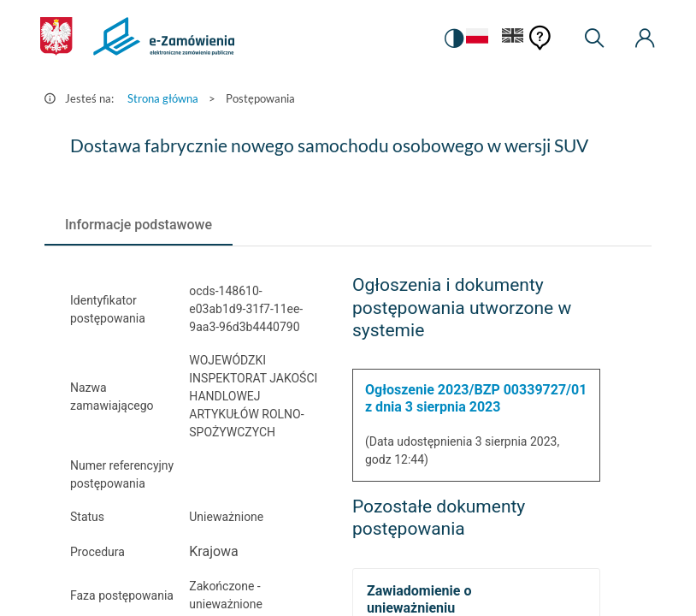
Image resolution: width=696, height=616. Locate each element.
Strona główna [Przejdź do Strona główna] (163, 98)
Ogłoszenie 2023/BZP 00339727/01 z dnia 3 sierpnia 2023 (476, 398)
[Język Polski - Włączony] (477, 39)
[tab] (139, 225)
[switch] (454, 38)
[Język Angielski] (513, 39)
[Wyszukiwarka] (594, 38)
